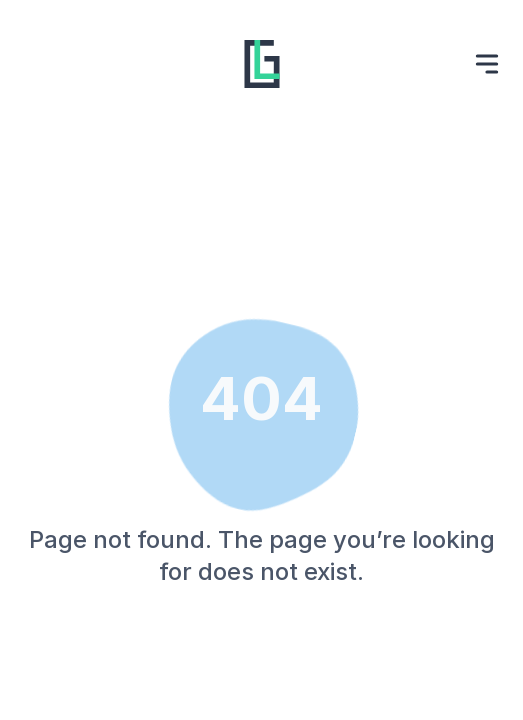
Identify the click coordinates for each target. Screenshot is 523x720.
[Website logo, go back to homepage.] (262, 64)
